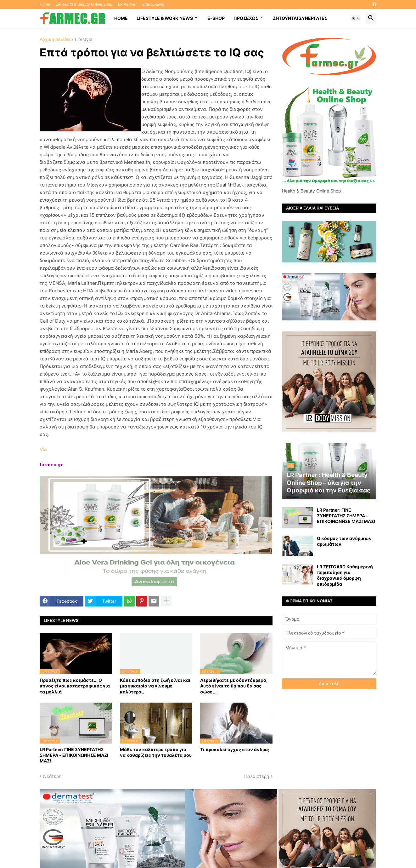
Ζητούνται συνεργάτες (300, 18)
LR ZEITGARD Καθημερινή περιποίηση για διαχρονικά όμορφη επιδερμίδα (345, 575)
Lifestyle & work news (165, 18)
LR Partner (127, 4)
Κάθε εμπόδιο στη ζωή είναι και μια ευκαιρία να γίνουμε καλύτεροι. (155, 686)
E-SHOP (216, 18)
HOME (121, 18)
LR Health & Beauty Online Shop (84, 4)
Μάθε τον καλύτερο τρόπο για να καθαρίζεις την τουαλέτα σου (156, 752)
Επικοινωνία (153, 4)
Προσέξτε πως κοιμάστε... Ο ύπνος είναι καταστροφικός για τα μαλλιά (75, 686)
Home (45, 4)
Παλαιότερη (257, 776)
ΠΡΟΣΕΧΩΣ (246, 18)
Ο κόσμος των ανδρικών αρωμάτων (344, 541)
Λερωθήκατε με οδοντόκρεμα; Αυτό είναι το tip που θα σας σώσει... (234, 686)
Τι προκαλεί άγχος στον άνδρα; (235, 749)
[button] (356, 18)
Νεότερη (52, 776)
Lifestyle (84, 40)
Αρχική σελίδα (55, 40)
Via (43, 449)
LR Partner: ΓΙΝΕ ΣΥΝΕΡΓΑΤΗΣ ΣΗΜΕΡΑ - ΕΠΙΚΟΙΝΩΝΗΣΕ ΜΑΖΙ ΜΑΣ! (74, 755)
